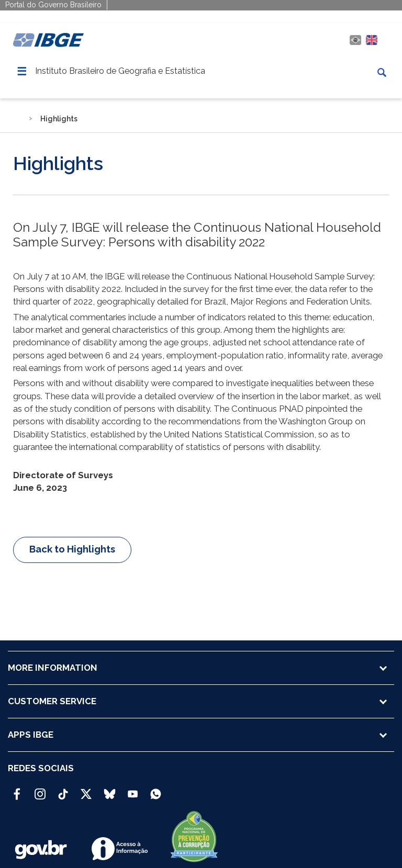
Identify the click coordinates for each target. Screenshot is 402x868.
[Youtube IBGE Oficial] (133, 790)
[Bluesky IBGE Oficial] (110, 790)
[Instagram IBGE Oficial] (40, 790)
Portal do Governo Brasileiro (53, 5)
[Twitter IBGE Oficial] (86, 794)
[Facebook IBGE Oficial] (17, 790)
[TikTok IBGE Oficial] (63, 790)
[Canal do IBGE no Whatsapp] (156, 790)
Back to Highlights (72, 549)
